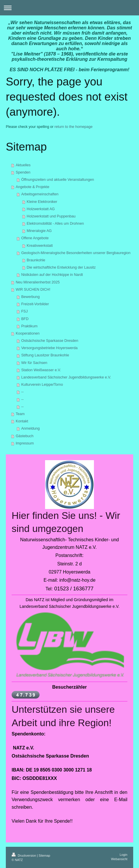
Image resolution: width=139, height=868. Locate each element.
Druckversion (24, 856)
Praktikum (29, 326)
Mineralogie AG (39, 231)
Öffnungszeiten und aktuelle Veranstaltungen (58, 180)
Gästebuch (25, 436)
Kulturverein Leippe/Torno (42, 385)
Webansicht (119, 859)
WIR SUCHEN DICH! (33, 290)
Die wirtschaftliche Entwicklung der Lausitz (61, 267)
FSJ (24, 311)
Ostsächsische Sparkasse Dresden (50, 341)
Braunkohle (36, 260)
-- (22, 392)
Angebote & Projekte (33, 187)
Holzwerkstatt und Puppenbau (51, 216)
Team (20, 414)
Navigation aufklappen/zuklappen (69, 8)
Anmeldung (31, 428)
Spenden (23, 172)
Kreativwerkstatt (40, 246)
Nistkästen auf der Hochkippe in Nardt (52, 275)
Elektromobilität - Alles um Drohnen (55, 224)
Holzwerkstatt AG (41, 209)
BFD (25, 319)
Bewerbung (31, 297)
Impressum (25, 443)
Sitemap (44, 856)
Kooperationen (28, 333)
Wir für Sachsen (34, 363)
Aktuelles (23, 165)
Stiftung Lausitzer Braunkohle (45, 355)
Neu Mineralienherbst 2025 (38, 282)
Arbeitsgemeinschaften (40, 194)
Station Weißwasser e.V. (41, 370)
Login (124, 855)
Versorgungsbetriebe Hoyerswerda (49, 348)
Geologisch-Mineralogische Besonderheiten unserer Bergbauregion (76, 253)
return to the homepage (73, 127)
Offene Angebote (35, 238)
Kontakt (22, 421)
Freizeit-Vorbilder (35, 304)
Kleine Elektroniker (42, 202)
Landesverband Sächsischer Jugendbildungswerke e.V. (66, 377)
